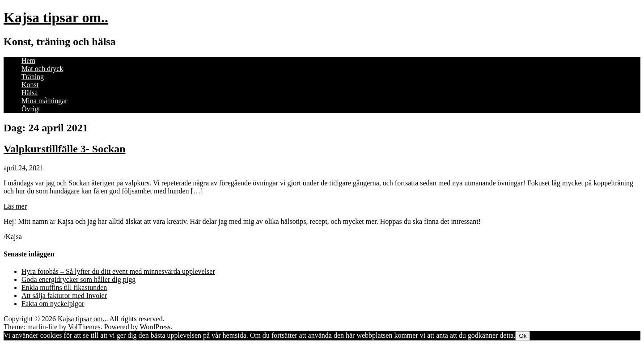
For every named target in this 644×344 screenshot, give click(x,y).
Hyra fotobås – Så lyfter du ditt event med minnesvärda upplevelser (118, 271)
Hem (28, 61)
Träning (33, 77)
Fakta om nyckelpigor (53, 304)
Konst (30, 85)
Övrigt (31, 109)
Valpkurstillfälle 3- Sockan (65, 149)
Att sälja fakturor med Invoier (64, 296)
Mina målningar (44, 101)
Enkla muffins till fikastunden (64, 287)
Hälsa (30, 93)
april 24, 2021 (23, 168)
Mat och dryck (42, 69)
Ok (523, 336)
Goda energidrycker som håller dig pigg (78, 279)
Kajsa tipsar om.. (56, 17)
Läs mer (15, 206)
